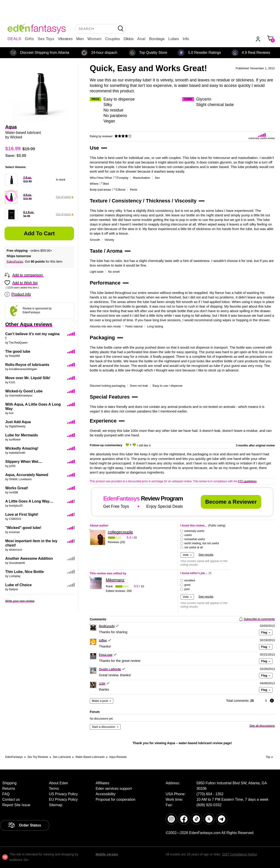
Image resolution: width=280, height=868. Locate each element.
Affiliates (103, 783)
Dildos (128, 39)
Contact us (11, 799)
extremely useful (194, 531)
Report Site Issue (16, 805)
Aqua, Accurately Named (27, 475)
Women (95, 39)
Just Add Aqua (18, 422)
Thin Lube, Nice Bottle (25, 572)
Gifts (29, 39)
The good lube (18, 351)
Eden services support (114, 789)
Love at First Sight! (22, 514)
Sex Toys (46, 39)
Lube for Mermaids (22, 435)
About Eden (58, 783)
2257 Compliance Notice (240, 854)
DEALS (14, 39)
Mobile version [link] (107, 854)
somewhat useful (195, 539)
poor (187, 589)
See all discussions (262, 726)
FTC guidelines (247, 481)
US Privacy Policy (63, 794)
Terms (54, 789)
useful (188, 535)
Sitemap (56, 805)
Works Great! (17, 488)
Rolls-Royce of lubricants (27, 365)
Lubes (174, 39)
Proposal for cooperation (116, 799)
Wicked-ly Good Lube (24, 391)
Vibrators (65, 39)
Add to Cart (39, 233)
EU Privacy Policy (63, 799)
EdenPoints (15, 262)
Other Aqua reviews (29, 324)
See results (206, 555)
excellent (190, 580)
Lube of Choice (18, 585)
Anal (141, 39)
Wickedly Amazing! (22, 448)
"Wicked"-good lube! (23, 528)
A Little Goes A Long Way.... (29, 501)
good (187, 585)
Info (186, 39)
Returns (9, 789)
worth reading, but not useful (202, 543)
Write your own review (20, 601)
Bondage (157, 39)
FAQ (6, 794)
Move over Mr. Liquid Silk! (28, 378)
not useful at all (194, 547)
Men (80, 39)
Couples (113, 39)
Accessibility (106, 794)
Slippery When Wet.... (24, 462)
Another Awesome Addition (29, 558)
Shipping (9, 783)
